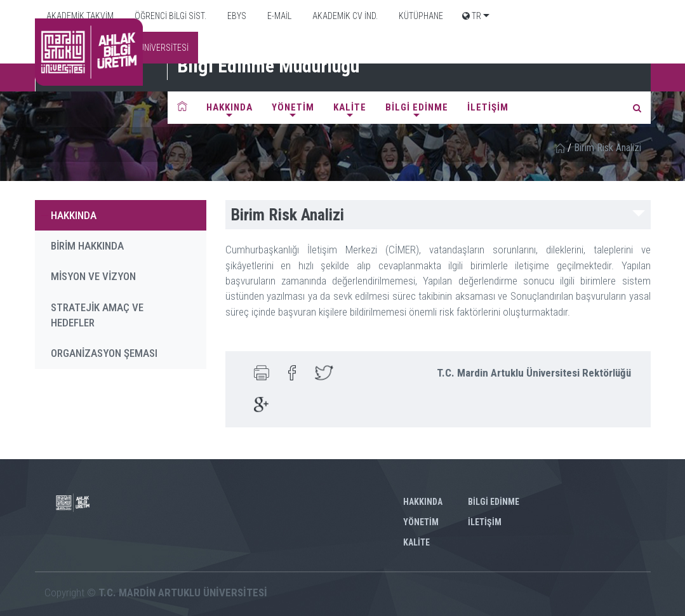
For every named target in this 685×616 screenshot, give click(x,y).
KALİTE (350, 107)
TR (472, 16)
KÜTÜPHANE (420, 16)
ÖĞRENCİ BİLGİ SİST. (170, 16)
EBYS (236, 16)
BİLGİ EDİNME (417, 107)
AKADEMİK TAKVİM (79, 16)
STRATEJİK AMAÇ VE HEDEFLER (97, 315)
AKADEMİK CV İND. (344, 16)
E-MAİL (278, 16)
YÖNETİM (293, 107)
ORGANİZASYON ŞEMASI (104, 353)
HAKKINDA (229, 107)
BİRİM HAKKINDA (87, 246)
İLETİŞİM (488, 107)
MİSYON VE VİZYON (93, 276)
